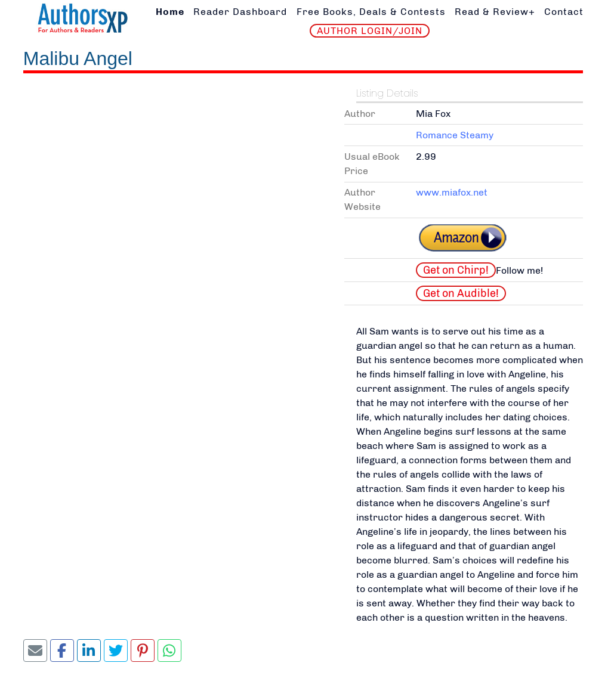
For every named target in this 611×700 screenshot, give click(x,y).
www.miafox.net (452, 192)
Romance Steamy (455, 135)
